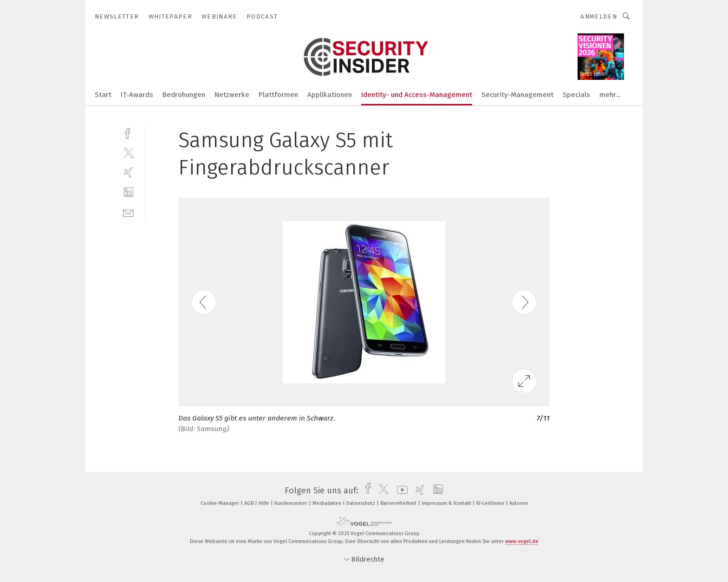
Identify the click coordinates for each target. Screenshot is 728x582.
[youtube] (400, 491)
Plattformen (278, 95)
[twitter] (128, 152)
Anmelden (599, 16)
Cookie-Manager (221, 503)
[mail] (128, 212)
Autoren (519, 503)
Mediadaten (328, 503)
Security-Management (517, 95)
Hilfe (265, 503)
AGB (250, 503)
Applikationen (330, 95)
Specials (576, 95)
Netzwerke (232, 95)
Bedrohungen (184, 95)
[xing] (128, 172)
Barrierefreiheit (399, 503)
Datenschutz (361, 503)
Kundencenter (292, 503)
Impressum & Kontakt (447, 503)
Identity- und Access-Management (417, 95)
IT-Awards (137, 95)
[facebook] (128, 133)
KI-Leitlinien (491, 503)
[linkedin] (128, 192)
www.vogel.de (522, 541)
